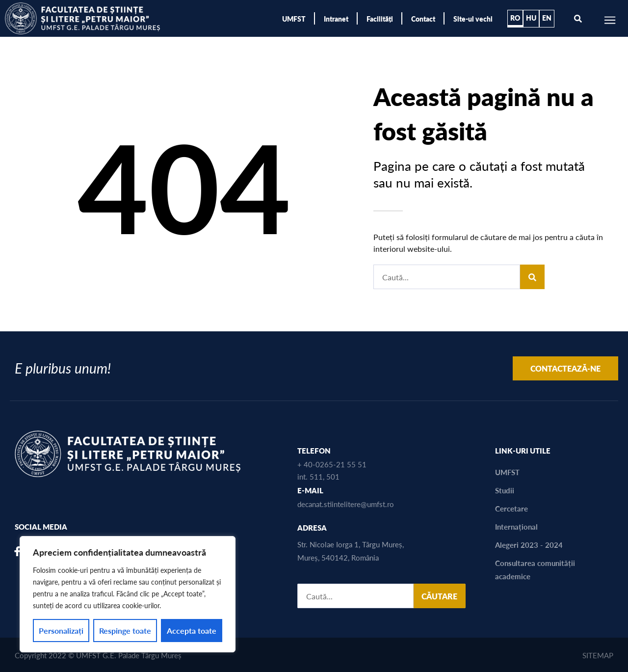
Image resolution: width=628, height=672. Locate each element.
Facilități (380, 19)
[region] (128, 594)
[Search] (532, 277)
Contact (423, 19)
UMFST (294, 19)
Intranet (336, 19)
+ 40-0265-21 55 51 (332, 464)
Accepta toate (192, 631)
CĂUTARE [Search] (439, 596)
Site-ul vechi (473, 19)
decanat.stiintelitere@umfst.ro (346, 504)
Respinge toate (125, 631)
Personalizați (61, 631)
